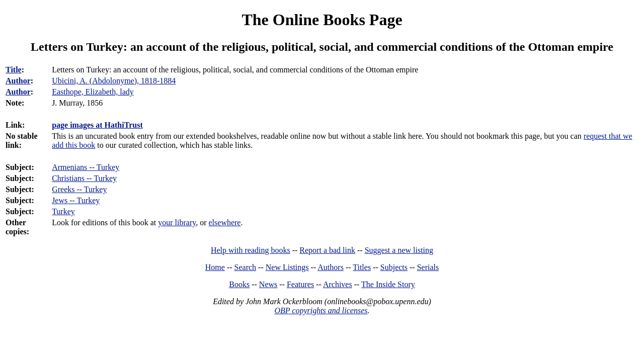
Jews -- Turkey (76, 200)
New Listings (287, 267)
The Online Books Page (322, 20)
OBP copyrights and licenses (321, 310)
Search (246, 267)
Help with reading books (251, 250)
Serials (428, 267)
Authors (331, 267)
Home (215, 267)
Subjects (394, 267)
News (268, 284)
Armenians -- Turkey (86, 167)
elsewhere (225, 222)
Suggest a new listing (399, 250)
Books (239, 284)
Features (300, 284)
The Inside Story (388, 284)
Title (14, 70)
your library (177, 222)
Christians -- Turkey (84, 178)
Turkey (63, 211)
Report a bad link (327, 250)
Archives (338, 284)
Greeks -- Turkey (79, 189)
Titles (362, 267)
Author (18, 81)
